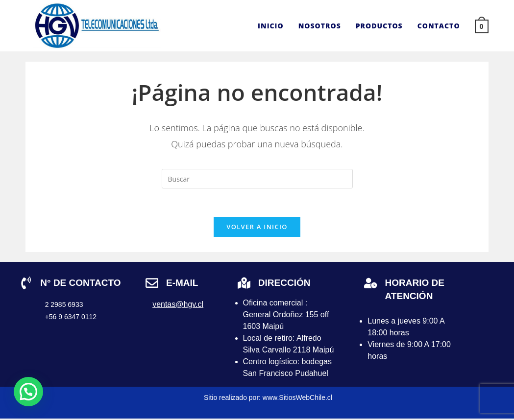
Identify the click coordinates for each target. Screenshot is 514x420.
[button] (28, 392)
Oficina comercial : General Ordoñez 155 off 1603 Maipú (286, 316)
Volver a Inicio (257, 228)
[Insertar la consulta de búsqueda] (257, 179)
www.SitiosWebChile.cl (297, 399)
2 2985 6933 (64, 306)
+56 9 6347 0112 (71, 318)
